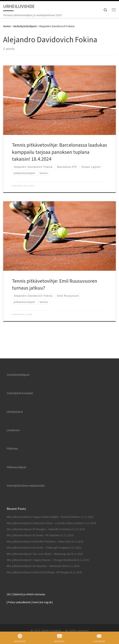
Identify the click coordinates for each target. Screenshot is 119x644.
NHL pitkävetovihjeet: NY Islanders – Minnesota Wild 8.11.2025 (43, 566)
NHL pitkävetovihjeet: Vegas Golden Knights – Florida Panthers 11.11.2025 (50, 517)
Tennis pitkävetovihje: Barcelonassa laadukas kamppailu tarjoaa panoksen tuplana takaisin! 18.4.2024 (59, 152)
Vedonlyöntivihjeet (25, 26)
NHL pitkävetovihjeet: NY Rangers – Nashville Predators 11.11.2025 (46, 529)
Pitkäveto (12, 449)
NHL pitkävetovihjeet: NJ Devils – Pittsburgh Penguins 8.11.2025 (44, 548)
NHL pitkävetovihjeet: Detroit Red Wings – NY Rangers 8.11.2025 (44, 572)
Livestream (13, 430)
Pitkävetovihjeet (16, 467)
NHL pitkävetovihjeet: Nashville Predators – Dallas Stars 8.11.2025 (45, 542)
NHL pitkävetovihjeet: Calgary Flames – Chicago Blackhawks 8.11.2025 (48, 560)
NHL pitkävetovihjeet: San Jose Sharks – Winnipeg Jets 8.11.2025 (45, 554)
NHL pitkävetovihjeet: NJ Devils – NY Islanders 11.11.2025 (40, 535)
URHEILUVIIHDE (52, 631)
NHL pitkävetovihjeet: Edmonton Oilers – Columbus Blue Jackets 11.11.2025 (51, 523)
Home (7, 26)
